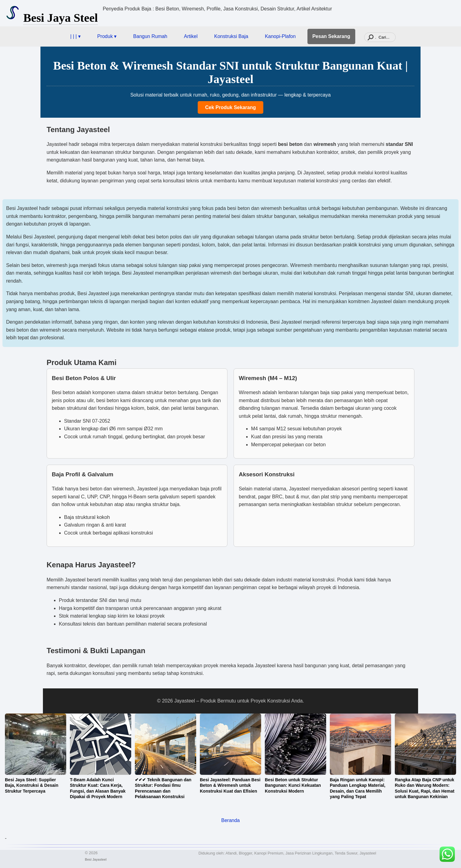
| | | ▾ (75, 36)
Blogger (245, 853)
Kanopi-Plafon (280, 36)
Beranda (231, 820)
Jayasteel (368, 853)
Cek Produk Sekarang (230, 107)
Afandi (231, 853)
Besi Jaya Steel (61, 18)
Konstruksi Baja (231, 36)
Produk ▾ (107, 36)
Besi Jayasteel (96, 860)
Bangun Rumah (150, 36)
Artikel (191, 36)
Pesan (331, 36)
